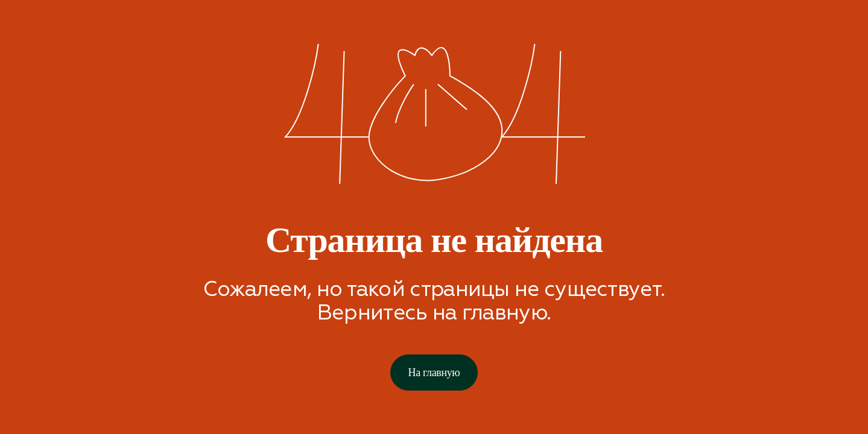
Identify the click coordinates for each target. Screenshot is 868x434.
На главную (434, 373)
